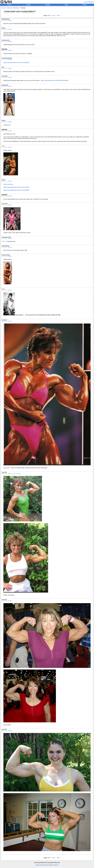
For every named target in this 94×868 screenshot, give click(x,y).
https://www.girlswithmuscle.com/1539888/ (16, 190)
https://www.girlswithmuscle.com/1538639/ (16, 62)
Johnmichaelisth (7, 58)
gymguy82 (5, 85)
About (37, 865)
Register (91, 2)
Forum (85, 5)
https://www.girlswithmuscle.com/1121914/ (16, 187)
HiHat (3, 28)
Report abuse (54, 865)
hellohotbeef (6, 19)
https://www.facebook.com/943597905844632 (55, 80)
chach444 (5, 204)
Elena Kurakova (8, 184)
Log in (86, 2)
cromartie (5, 76)
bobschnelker (6, 255)
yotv (3, 67)
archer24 (4, 320)
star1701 (4, 472)
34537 (4, 180)
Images (28, 5)
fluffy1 (4, 121)
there (3, 146)
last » (59, 15)
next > (54, 15)
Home (9, 5)
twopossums (6, 40)
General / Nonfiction (13, 8)
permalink (10, 20)
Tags (66, 5)
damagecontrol (6, 237)
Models (48, 5)
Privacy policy (45, 865)
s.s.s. (3, 289)
